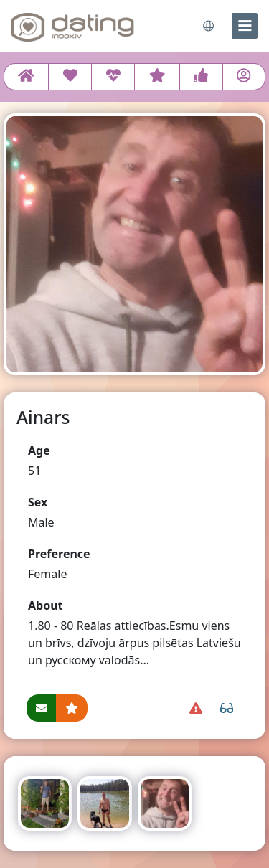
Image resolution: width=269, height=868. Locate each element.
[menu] (245, 26)
